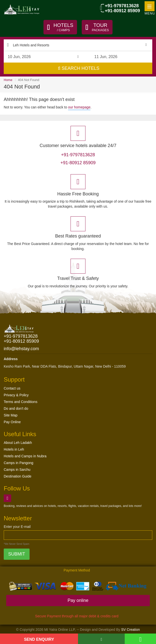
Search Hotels (79, 69)
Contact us (12, 388)
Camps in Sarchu (17, 470)
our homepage (79, 107)
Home (8, 80)
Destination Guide (18, 477)
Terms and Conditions (20, 402)
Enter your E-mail (17, 527)
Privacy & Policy (16, 395)
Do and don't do (16, 408)
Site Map (11, 415)
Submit (17, 554)
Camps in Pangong (19, 463)
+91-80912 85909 (122, 11)
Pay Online (12, 422)
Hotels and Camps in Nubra (25, 456)
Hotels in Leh (14, 450)
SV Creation (131, 630)
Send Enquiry (39, 639)
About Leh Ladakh (18, 443)
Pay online (78, 601)
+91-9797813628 (122, 6)
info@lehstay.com (21, 349)
